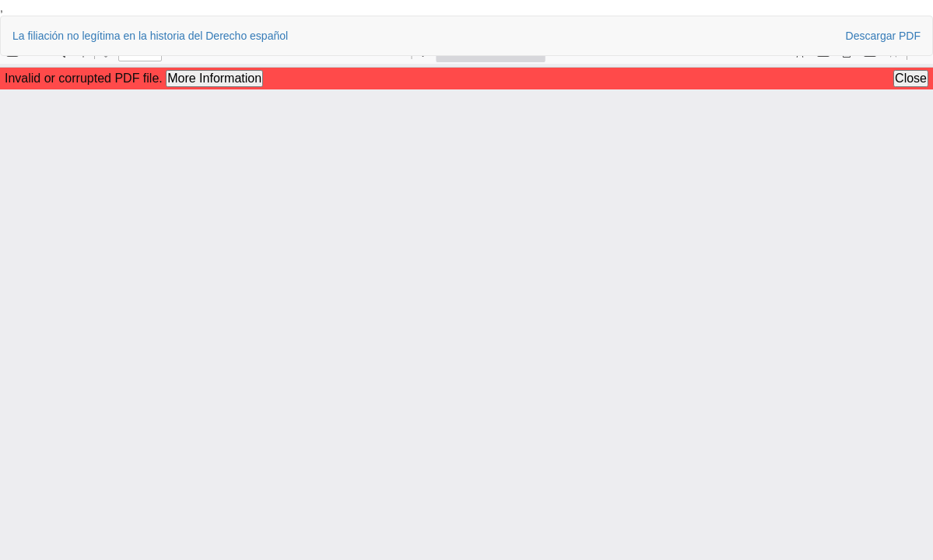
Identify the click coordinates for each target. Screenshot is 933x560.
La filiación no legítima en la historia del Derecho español (150, 36)
